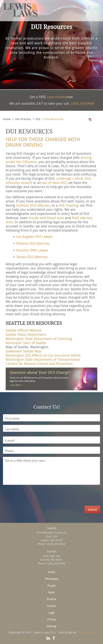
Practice (51, 599)
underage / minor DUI (73, 178)
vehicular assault (19, 183)
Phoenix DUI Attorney (33, 243)
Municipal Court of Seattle (26, 343)
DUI (38, 119)
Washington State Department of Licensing (39, 339)
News (51, 592)
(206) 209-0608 (82, 103)
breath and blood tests (46, 218)
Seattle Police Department (26, 334)
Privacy (52, 619)
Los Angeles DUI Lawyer (35, 237)
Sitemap (51, 626)
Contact (52, 606)
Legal (52, 613)
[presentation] (34, 498)
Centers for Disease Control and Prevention (39, 364)
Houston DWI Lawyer (32, 250)
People (51, 586)
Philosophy (52, 579)
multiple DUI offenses (33, 205)
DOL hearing (68, 205)
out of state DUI (54, 183)
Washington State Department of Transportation (43, 359)
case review (56, 97)
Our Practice (23, 119)
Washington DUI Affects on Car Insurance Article (43, 355)
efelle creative (86, 632)
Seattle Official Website (24, 330)
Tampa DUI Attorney (32, 257)
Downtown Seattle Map (24, 351)
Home (7, 119)
